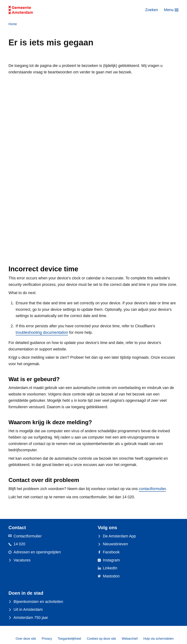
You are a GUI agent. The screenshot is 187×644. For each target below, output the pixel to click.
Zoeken (152, 10)
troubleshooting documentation (42, 332)
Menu (169, 10)
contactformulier (152, 489)
